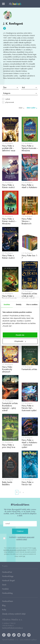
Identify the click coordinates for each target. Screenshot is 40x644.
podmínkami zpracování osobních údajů (25, 538)
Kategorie (20, 93)
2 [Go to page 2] (20, 492)
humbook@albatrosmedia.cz (12, 628)
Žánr (10, 88)
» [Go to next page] (23, 492)
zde (24, 556)
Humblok (5, 589)
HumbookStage (8, 576)
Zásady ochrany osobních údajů (14, 614)
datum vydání (32, 108)
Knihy (4, 610)
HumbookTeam (8, 601)
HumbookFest (7, 572)
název (22, 108)
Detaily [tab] (19, 304)
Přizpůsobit (20, 341)
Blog (4, 605)
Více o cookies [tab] (32, 304)
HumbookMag (7, 593)
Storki (4, 585)
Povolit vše (20, 335)
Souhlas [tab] (7, 304)
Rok (29, 88)
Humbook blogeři (8, 581)
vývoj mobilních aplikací (28, 640)
